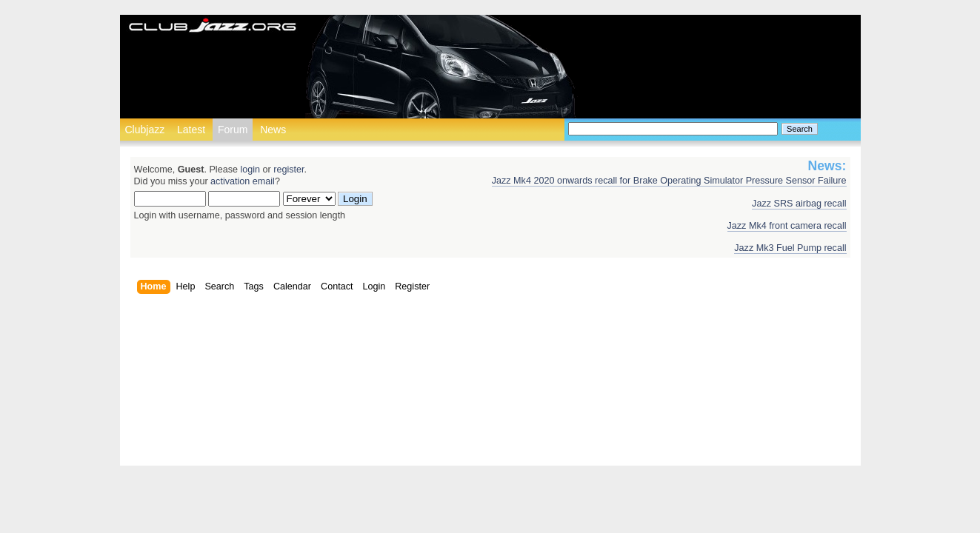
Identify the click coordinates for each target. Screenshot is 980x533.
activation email (243, 181)
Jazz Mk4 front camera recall (787, 226)
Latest (191, 130)
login (250, 170)
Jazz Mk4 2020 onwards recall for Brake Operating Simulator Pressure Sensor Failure (669, 181)
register (289, 170)
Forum (233, 130)
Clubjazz (145, 130)
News (273, 130)
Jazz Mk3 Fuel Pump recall (790, 248)
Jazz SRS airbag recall (799, 204)
